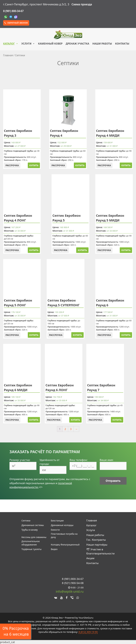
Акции (90, 558)
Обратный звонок (16, 23)
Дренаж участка (77, 44)
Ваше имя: (107, 460)
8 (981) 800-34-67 (13, 11)
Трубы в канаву (30, 530)
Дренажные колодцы (62, 525)
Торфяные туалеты (31, 549)
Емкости (55, 530)
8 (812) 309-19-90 (88, 632)
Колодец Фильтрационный (65, 545)
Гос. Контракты (96, 540)
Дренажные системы (33, 525)
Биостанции (57, 521)
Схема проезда (82, 4)
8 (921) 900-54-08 (73, 583)
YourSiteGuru (86, 618)
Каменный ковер (50, 44)
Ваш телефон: (79, 460)
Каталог (11, 44)
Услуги (28, 44)
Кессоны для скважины (34, 537)
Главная (8, 55)
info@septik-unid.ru (70, 592)
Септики (26, 521)
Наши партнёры (97, 545)
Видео (54, 549)
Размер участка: (20, 460)
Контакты (122, 44)
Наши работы (102, 44)
